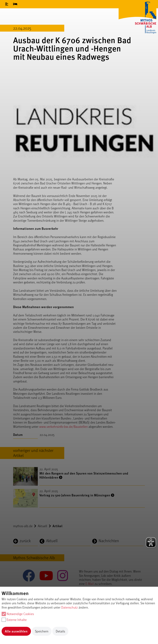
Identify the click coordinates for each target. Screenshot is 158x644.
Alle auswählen (16, 631)
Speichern (42, 631)
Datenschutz (70, 607)
